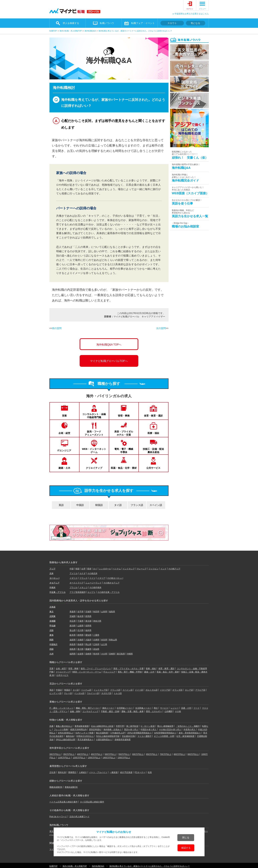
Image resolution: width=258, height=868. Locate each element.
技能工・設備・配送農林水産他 (153, 450)
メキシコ (83, 587)
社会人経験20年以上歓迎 (102, 726)
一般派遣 (114, 772)
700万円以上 (166, 754)
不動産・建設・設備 (110, 711)
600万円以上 (138, 754)
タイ (95, 569)
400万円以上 (83, 754)
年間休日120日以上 (85, 736)
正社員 (52, 772)
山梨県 (80, 626)
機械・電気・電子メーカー (88, 708)
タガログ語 (106, 693)
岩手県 (80, 612)
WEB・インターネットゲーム (94, 450)
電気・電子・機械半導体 (124, 450)
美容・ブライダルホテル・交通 (124, 433)
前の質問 (57, 328)
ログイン (190, 9)
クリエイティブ (94, 468)
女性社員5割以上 (65, 733)
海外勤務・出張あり (112, 730)
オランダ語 (177, 690)
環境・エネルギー (154, 711)
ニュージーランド (94, 583)
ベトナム (117, 569)
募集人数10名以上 (64, 726)
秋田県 (96, 612)
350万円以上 (69, 754)
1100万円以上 (64, 758)
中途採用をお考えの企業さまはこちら (192, 14)
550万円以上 (124, 754)
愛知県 (88, 635)
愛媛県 (88, 649)
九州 (51, 654)
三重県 (96, 635)
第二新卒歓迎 (132, 726)
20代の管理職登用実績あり (140, 733)
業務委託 (72, 772)
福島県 (112, 612)
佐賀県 (80, 654)
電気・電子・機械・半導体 (130, 672)
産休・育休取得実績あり (190, 733)
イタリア (101, 578)
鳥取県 (73, 644)
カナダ (82, 573)
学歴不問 (120, 726)
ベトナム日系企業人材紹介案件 (64, 802)
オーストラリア (77, 583)
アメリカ (74, 573)
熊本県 (96, 654)
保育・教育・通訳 (153, 416)
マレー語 (68, 693)
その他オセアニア (111, 583)
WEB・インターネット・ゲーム (87, 672)
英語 (61, 505)
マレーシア (142, 569)
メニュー (202, 9)
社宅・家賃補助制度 (185, 736)
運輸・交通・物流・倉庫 (132, 711)
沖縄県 (130, 654)
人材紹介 (83, 772)
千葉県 (80, 621)
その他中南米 (95, 587)
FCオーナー (140, 772)
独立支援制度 (102, 733)
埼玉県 (73, 621)
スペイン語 (156, 505)
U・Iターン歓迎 (148, 726)
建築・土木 (64, 468)
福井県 (88, 630)
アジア (52, 569)
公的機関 (168, 711)
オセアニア (54, 583)
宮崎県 (112, 654)
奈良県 (104, 640)
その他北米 (92, 573)
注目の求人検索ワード (79, 817)
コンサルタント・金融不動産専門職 (94, 416)
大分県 (104, 654)
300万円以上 (55, 754)
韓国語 (99, 505)
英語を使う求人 (131, 730)
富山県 (73, 630)
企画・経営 (64, 433)
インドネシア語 (101, 690)
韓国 (77, 569)
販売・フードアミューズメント (94, 433)
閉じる (186, 838)
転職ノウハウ (107, 23)
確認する (186, 848)
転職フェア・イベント (143, 23)
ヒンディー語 (55, 693)
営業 (64, 416)
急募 (51, 726)
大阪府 (88, 640)
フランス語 (137, 505)
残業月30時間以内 (78, 730)
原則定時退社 (95, 730)
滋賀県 (73, 640)
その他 (178, 711)
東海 (51, 635)
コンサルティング (90, 711)
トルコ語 (118, 693)
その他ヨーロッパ (115, 578)
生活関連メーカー (143, 708)
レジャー (175, 708)
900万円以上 (193, 754)
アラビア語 (200, 690)
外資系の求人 (190, 730)
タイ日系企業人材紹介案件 (92, 802)
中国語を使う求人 (149, 730)
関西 (51, 640)
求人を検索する (71, 23)
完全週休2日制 (128, 736)
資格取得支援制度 (123, 740)
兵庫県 (96, 640)
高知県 (96, 649)
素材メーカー (108, 708)
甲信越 (52, 626)
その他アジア (174, 569)
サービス (164, 708)
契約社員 (62, 772)
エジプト (92, 592)
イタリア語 (165, 690)
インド (163, 569)
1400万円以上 (109, 758)
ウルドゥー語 (93, 693)
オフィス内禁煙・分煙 (164, 736)
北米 (51, 573)
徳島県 (73, 649)
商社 (156, 708)
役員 (150, 772)
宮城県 (88, 612)
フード (196, 708)
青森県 (73, 612)
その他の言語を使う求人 (170, 730)
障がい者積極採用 (165, 726)
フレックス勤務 (61, 730)
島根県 (80, 644)
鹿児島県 (121, 654)
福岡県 (73, 654)
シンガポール (105, 569)
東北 (51, 612)
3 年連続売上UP (118, 733)
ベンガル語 (79, 693)
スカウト (172, 23)
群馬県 (88, 616)
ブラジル (74, 587)
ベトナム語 (86, 690)
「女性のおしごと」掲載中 (188, 726)
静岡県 (80, 635)
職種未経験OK (56, 787)
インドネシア (129, 569)
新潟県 (73, 626)
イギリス (74, 578)
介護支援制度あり (104, 740)
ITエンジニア (64, 450)
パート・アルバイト (98, 772)
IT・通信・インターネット (61, 708)
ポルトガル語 (152, 690)
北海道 (52, 607)
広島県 (96, 644)
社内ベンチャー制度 (84, 733)
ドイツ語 (139, 690)
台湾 (83, 569)
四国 (51, 649)
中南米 (52, 587)
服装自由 (70, 736)
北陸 (51, 630)
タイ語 (118, 505)
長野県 (88, 626)
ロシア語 (189, 690)
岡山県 (88, 644)
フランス (83, 578)
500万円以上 (110, 754)
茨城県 (73, 616)
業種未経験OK (71, 787)
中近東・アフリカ (58, 592)
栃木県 (80, 616)
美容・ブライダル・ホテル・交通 (128, 669)
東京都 (88, 621)
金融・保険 (75, 711)
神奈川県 (97, 621)
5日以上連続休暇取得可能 (108, 736)
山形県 (104, 612)
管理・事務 (124, 416)
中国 (72, 569)
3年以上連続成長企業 (65, 740)
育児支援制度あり (85, 740)
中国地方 (53, 644)
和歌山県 (113, 640)
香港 (89, 569)
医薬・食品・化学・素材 (124, 468)
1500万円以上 (124, 758)
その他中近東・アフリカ (108, 592)
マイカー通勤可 (145, 736)
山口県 (104, 644)
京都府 (80, 640)
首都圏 (52, 621)
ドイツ (92, 578)
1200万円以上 (79, 758)
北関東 (52, 616)
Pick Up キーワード (58, 817)
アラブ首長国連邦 (78, 592)
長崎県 (88, 654)
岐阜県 (73, 635)
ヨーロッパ (54, 578)
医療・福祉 (153, 433)
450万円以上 (97, 754)
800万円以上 (179, 754)
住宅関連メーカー (125, 708)
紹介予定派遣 (126, 772)
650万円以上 (152, 754)
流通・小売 (186, 708)
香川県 (80, 649)
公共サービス (153, 468)
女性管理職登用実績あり (165, 733)
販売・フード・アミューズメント (96, 669)
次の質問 (161, 328)
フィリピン (154, 569)
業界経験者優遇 (82, 726)
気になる (195, 23)
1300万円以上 (94, 758)
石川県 (80, 630)
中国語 (80, 505)
